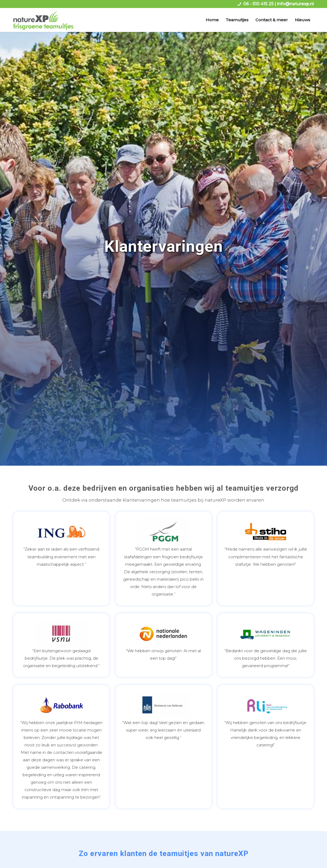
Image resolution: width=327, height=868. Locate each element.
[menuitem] (212, 20)
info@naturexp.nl (295, 4)
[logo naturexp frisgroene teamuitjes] (43, 20)
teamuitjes (245, 488)
